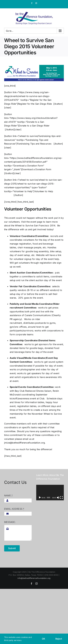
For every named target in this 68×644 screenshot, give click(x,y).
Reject (59, 639)
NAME (8, 495)
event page (36, 222)
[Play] (40, 498)
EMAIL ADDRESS (14, 509)
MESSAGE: (10, 522)
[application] (50, 493)
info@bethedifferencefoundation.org (34, 578)
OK (44, 639)
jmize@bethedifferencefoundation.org (24, 443)
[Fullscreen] (61, 498)
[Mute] (58, 498)
